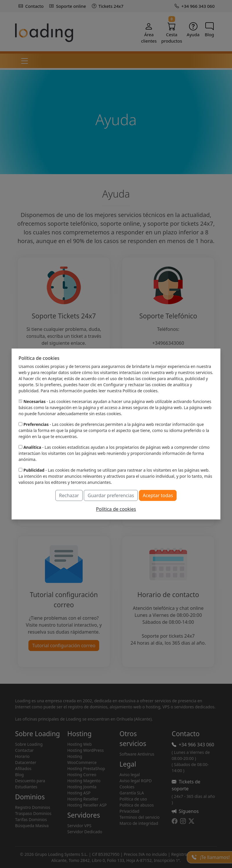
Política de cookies (116, 509)
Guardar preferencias (111, 495)
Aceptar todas (158, 495)
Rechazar (69, 495)
